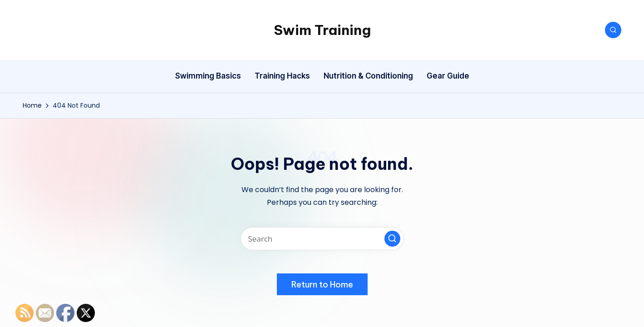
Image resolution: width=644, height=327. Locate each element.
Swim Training (322, 30)
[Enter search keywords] (322, 239)
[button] (392, 239)
